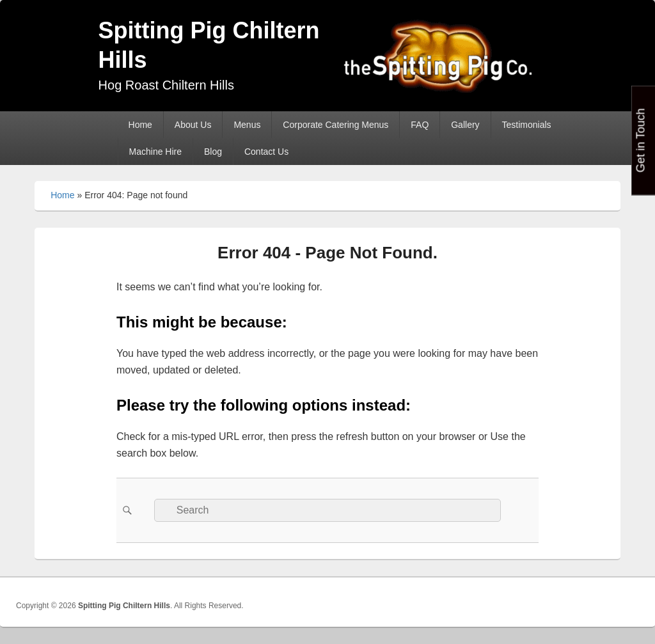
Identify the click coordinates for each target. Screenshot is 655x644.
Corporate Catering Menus (335, 125)
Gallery (465, 125)
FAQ (420, 125)
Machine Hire (155, 152)
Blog (213, 152)
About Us (193, 125)
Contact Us (266, 152)
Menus (247, 125)
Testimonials (527, 125)
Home (140, 125)
